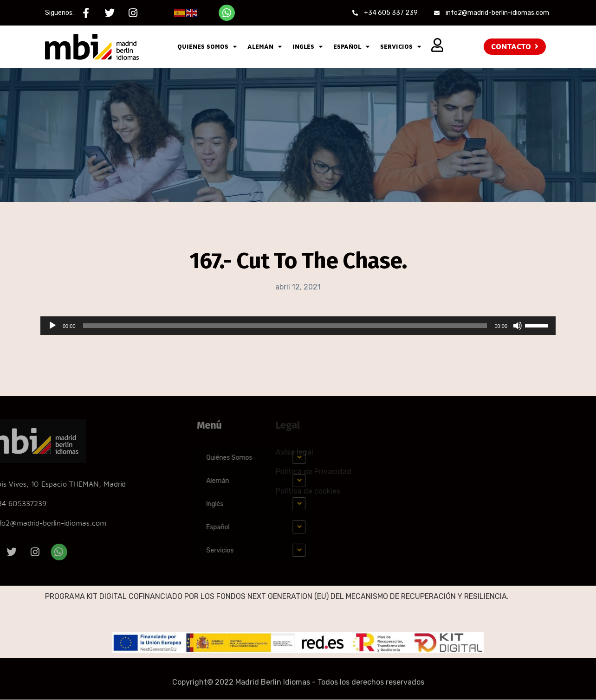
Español (351, 47)
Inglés (308, 47)
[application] (298, 326)
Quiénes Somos (207, 47)
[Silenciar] (518, 326)
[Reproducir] (52, 326)
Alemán (265, 47)
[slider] (285, 326)
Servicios (401, 47)
